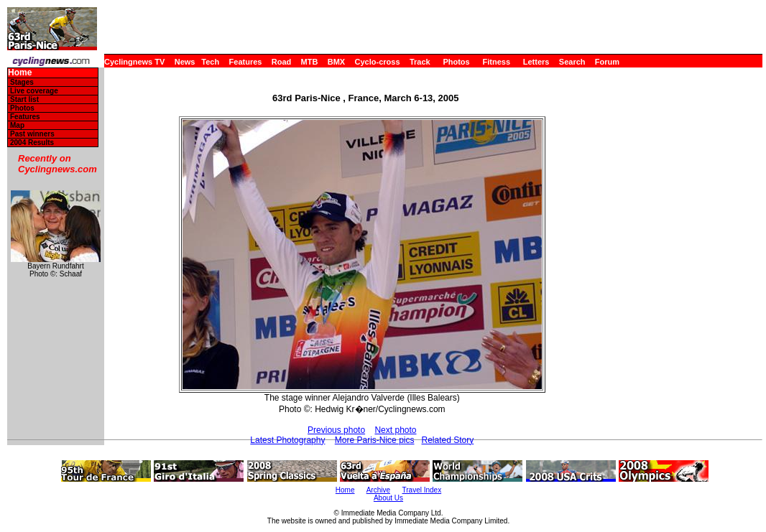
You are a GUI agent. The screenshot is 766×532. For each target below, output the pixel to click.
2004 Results (32, 143)
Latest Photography (287, 440)
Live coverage (34, 91)
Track (420, 62)
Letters (536, 62)
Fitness (496, 62)
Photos (456, 62)
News (185, 62)
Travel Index (422, 490)
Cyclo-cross (378, 62)
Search (572, 62)
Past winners (32, 134)
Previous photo (336, 430)
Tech (210, 62)
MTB (310, 62)
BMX (336, 62)
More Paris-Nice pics (375, 440)
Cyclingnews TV (134, 62)
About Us (388, 498)
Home (20, 73)
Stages (22, 82)
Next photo (395, 430)
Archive (378, 490)
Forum (607, 62)
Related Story (448, 440)
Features (246, 62)
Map (17, 125)
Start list (24, 99)
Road (282, 62)
